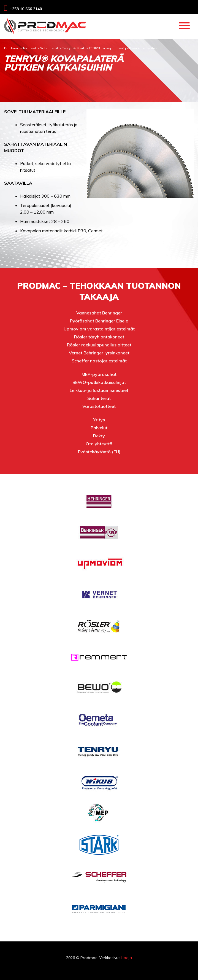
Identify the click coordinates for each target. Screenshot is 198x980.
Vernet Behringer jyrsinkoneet (99, 353)
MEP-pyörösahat (99, 374)
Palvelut (99, 428)
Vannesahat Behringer (99, 313)
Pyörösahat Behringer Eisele (99, 321)
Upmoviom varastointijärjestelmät (99, 329)
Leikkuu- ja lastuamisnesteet (99, 390)
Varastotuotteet (99, 406)
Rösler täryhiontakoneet (99, 337)
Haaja (126, 958)
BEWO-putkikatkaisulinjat (99, 382)
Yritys (99, 420)
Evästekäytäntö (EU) (99, 452)
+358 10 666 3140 (26, 9)
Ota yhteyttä (99, 444)
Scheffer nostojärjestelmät (99, 361)
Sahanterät (99, 398)
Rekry (99, 436)
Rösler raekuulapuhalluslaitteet (99, 345)
